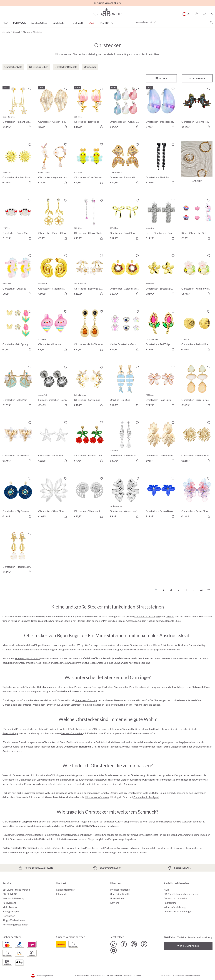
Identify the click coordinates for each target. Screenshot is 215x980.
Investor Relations (120, 890)
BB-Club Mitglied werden (16, 890)
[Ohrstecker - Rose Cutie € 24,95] (161, 387)
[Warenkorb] (211, 14)
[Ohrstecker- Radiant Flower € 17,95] (18, 164)
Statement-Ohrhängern (147, 616)
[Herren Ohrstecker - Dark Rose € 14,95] (54, 387)
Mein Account (10, 907)
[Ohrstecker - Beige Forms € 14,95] (197, 387)
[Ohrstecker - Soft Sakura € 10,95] (90, 387)
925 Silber (59, 23)
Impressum (170, 903)
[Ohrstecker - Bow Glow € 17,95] (125, 220)
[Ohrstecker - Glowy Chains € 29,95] (90, 220)
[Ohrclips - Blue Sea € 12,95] (125, 387)
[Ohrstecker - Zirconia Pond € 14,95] (125, 164)
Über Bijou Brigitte (120, 894)
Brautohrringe (10, 733)
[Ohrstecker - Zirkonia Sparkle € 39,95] (125, 442)
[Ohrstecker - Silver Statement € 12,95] (54, 442)
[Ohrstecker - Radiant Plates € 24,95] (197, 331)
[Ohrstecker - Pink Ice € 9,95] (54, 331)
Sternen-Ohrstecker (72, 733)
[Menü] (161, 78)
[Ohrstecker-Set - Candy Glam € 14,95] (125, 108)
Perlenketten (92, 848)
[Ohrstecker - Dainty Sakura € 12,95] (90, 275)
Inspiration (108, 23)
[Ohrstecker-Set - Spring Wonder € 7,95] (18, 331)
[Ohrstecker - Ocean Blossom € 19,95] (161, 498)
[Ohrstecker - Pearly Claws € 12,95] (18, 220)
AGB (166, 890)
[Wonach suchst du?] (173, 22)
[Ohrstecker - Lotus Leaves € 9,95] (161, 442)
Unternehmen (118, 898)
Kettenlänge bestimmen (15, 924)
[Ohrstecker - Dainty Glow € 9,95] (54, 220)
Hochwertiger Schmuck (27, 658)
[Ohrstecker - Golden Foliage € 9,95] (54, 108)
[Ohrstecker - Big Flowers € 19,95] (18, 498)
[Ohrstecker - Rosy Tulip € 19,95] (90, 108)
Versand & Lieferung (13, 898)
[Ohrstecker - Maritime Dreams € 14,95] (18, 553)
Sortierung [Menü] (197, 78)
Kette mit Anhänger (103, 835)
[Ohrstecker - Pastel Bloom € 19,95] (197, 498)
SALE (92, 23)
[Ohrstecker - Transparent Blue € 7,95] (161, 108)
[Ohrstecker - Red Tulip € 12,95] (161, 331)
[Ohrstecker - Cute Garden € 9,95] (90, 164)
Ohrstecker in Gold (138, 793)
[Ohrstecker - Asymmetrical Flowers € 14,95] (54, 164)
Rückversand (9, 903)
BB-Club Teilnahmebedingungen (181, 894)
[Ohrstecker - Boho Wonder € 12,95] (90, 331)
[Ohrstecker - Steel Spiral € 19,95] (54, 275)
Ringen (92, 839)
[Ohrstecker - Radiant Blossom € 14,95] (18, 108)
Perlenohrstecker (25, 729)
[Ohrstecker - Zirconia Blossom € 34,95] (161, 275)
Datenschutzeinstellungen (178, 911)
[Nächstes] (209, 590)
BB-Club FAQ (10, 894)
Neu (5, 23)
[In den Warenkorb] (30, 127)
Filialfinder (62, 894)
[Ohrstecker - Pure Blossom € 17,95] (18, 442)
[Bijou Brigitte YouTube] (114, 950)
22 (201, 590)
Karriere (114, 903)
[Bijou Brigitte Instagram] (134, 944)
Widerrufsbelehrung (175, 907)
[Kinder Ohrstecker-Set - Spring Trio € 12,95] (125, 331)
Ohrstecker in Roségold (146, 797)
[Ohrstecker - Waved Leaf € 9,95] (125, 498)
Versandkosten (116, 975)
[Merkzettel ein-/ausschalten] (30, 89)
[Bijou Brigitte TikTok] (114, 944)
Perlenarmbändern (115, 848)
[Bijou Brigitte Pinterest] (144, 944)
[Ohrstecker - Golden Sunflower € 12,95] (197, 442)
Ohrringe (96, 687)
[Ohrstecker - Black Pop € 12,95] (161, 164)
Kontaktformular (65, 890)
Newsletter (9, 916)
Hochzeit (77, 23)
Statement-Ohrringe (86, 700)
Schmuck (19, 23)
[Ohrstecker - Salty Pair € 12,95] (18, 387)
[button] (197, 14)
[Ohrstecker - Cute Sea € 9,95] (18, 275)
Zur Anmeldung (188, 946)
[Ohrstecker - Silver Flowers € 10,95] (54, 498)
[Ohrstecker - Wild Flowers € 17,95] (197, 275)
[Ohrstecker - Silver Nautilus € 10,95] (90, 498)
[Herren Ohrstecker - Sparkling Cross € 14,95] (161, 220)
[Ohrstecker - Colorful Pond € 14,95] (197, 108)
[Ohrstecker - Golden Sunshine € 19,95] (125, 275)
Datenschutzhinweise (175, 898)
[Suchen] (211, 22)
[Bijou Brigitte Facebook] (124, 944)
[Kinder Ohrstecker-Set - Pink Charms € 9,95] (197, 220)
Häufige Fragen (11, 911)
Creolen (170, 616)
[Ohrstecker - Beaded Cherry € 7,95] (90, 442)
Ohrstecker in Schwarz (97, 797)
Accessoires (39, 23)
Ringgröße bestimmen (14, 920)
